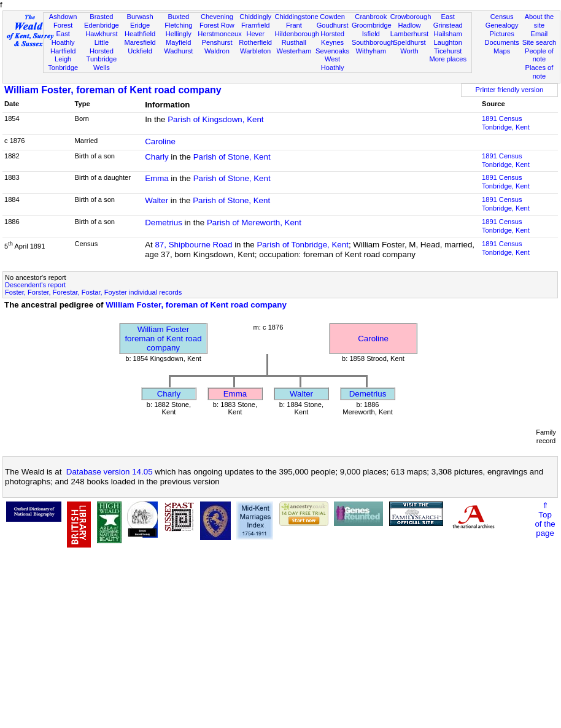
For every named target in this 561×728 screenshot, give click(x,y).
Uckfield (140, 51)
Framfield (255, 25)
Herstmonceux (220, 34)
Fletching (178, 25)
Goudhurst (333, 25)
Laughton (448, 42)
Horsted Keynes (332, 38)
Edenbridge (102, 25)
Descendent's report (35, 285)
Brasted (101, 17)
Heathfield (140, 34)
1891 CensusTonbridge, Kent (506, 123)
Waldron (217, 51)
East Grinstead (448, 21)
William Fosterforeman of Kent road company (163, 339)
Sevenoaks (332, 51)
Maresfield (140, 42)
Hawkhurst (101, 34)
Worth (409, 51)
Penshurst (217, 42)
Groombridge (372, 25)
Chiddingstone (297, 17)
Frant (294, 25)
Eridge (140, 25)
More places (448, 59)
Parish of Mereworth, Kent (254, 223)
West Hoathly (333, 63)
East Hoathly (63, 38)
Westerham (294, 51)
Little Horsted (102, 47)
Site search (540, 42)
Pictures (502, 34)
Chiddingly (255, 17)
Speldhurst (409, 42)
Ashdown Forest (63, 21)
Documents (502, 42)
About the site (540, 21)
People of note (539, 55)
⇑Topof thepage (545, 519)
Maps (502, 51)
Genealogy (502, 25)
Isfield (371, 34)
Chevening (217, 17)
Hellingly (179, 34)
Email (540, 34)
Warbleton (255, 51)
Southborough (373, 42)
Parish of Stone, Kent (232, 157)
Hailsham (448, 34)
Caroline (160, 141)
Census (502, 17)
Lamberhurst (409, 34)
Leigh (63, 59)
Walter (157, 200)
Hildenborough (297, 34)
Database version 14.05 (110, 472)
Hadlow (409, 25)
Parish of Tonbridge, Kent (302, 245)
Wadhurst (178, 51)
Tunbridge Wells (102, 63)
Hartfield (63, 51)
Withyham (371, 51)
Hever (255, 34)
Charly (157, 157)
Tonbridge (63, 68)
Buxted (178, 17)
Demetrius (164, 223)
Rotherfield (255, 42)
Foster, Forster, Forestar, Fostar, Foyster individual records (93, 292)
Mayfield (178, 42)
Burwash (140, 17)
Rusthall (294, 42)
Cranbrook (371, 17)
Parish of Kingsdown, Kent (215, 119)
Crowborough (411, 17)
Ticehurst (448, 51)
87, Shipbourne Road (193, 245)
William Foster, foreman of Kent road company (113, 90)
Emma (157, 178)
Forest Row (217, 25)
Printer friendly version (510, 90)
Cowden (332, 17)
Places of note (540, 72)
